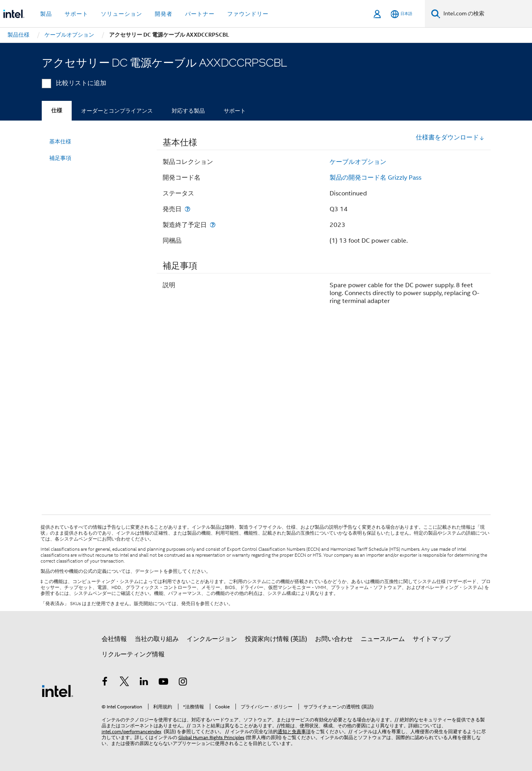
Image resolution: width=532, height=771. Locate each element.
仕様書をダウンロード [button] (450, 137)
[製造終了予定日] (213, 225)
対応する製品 (188, 111)
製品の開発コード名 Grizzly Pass (375, 178)
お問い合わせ (334, 639)
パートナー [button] (200, 14)
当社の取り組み (157, 639)
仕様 (57, 111)
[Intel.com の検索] (486, 14)
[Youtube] (163, 683)
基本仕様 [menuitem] (60, 141)
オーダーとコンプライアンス (117, 111)
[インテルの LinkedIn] (144, 683)
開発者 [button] (164, 14)
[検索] (436, 14)
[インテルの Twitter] (124, 683)
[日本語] (401, 14)
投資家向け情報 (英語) (276, 639)
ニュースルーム (383, 639)
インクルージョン (212, 639)
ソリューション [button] (121, 14)
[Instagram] (183, 683)
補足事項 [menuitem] (60, 158)
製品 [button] (46, 14)
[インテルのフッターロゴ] (57, 691)
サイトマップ (432, 639)
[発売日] (187, 209)
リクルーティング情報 (133, 654)
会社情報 (114, 639)
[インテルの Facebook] (105, 683)
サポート (235, 111)
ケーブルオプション (358, 162)
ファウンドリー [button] (248, 14)
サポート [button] (76, 14)
